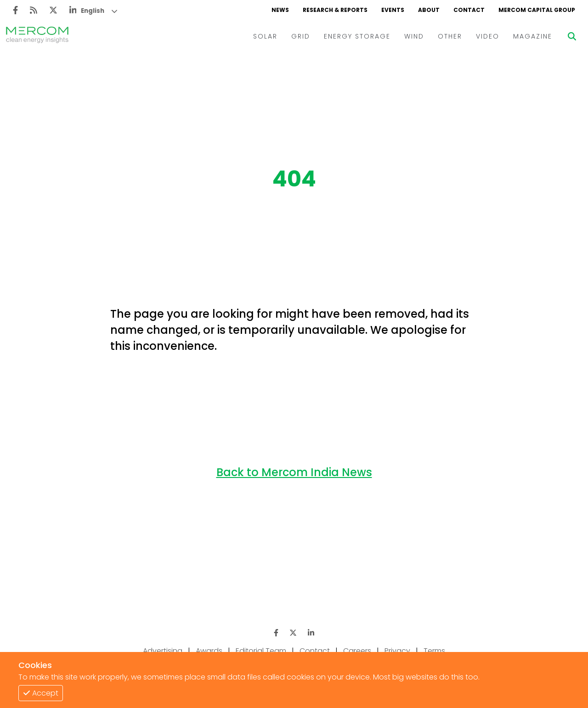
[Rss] (34, 10)
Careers (357, 651)
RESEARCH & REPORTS (335, 10)
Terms (434, 651)
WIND (414, 36)
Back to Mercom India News (294, 472)
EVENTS (393, 10)
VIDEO (488, 36)
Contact (315, 651)
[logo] (37, 36)
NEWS (280, 10)
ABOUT (429, 10)
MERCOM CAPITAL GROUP (537, 10)
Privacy (397, 651)
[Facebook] (15, 10)
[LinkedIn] (73, 10)
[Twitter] (53, 10)
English (93, 11)
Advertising (163, 651)
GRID (301, 36)
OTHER (450, 36)
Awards (209, 651)
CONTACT (469, 10)
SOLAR (265, 36)
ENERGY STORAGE (357, 36)
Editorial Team (261, 651)
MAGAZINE (533, 36)
